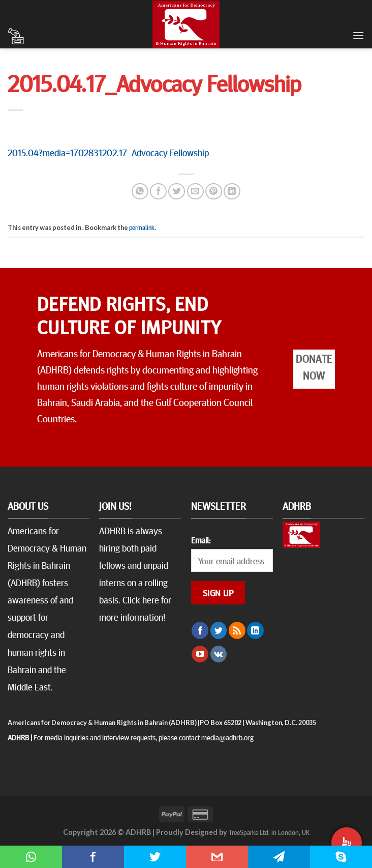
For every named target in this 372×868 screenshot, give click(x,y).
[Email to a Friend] (195, 192)
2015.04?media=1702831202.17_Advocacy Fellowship (108, 152)
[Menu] (358, 35)
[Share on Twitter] (177, 192)
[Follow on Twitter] (219, 630)
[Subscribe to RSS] (237, 630)
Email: (201, 540)
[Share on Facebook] (158, 192)
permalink (142, 227)
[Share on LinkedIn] (232, 192)
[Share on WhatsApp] (140, 192)
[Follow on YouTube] (200, 654)
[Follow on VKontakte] (219, 654)
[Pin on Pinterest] (214, 192)
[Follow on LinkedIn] (255, 630)
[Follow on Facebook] (200, 630)
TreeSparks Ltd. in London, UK (269, 832)
